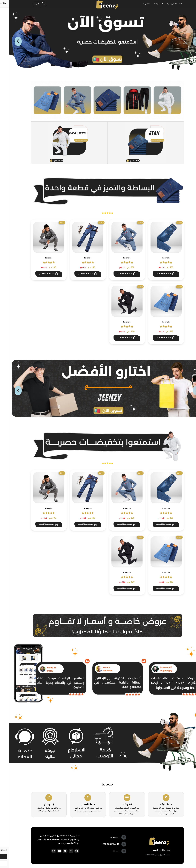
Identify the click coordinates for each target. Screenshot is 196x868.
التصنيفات (149, 4)
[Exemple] (157, 237)
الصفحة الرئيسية (165, 4)
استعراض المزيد (98, 351)
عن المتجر (148, 850)
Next (9, 42)
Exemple (157, 258)
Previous (187, 42)
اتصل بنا (137, 4)
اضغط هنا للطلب (156, 274)
